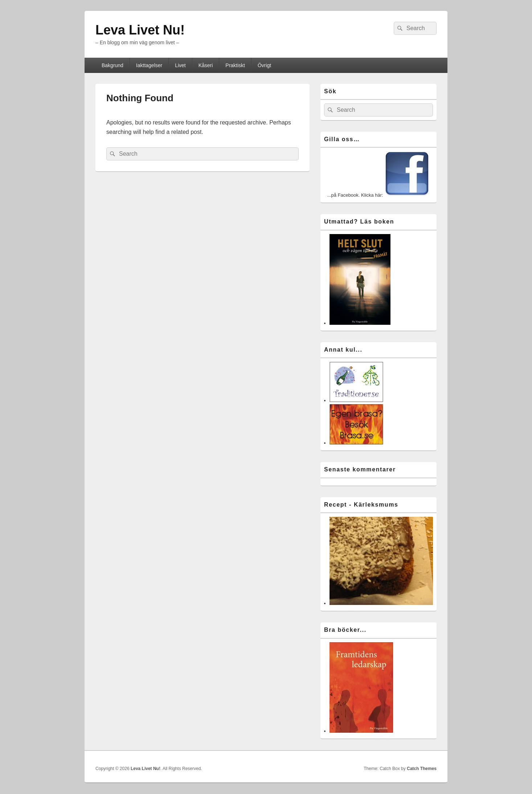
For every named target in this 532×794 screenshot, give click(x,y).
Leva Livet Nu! (140, 30)
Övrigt (264, 65)
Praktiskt (235, 65)
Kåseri (206, 65)
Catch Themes (422, 769)
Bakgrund (112, 65)
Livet (180, 65)
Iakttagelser (149, 65)
